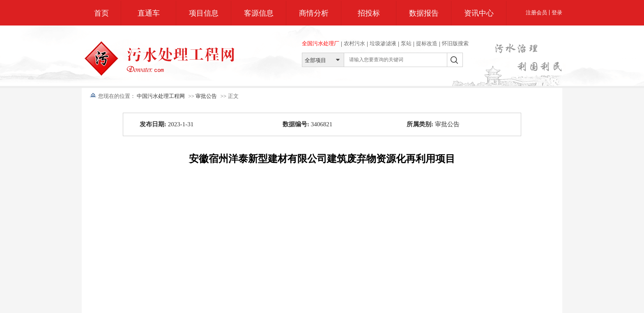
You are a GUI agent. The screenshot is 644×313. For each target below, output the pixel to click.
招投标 (369, 13)
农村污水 (354, 43)
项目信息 (204, 13)
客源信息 (259, 13)
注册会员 (536, 13)
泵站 (406, 43)
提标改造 (427, 43)
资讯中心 (479, 13)
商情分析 (314, 13)
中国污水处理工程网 (161, 96)
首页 (101, 13)
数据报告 (424, 13)
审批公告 (206, 96)
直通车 (149, 13)
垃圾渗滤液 (383, 43)
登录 (557, 13)
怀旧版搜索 (455, 43)
